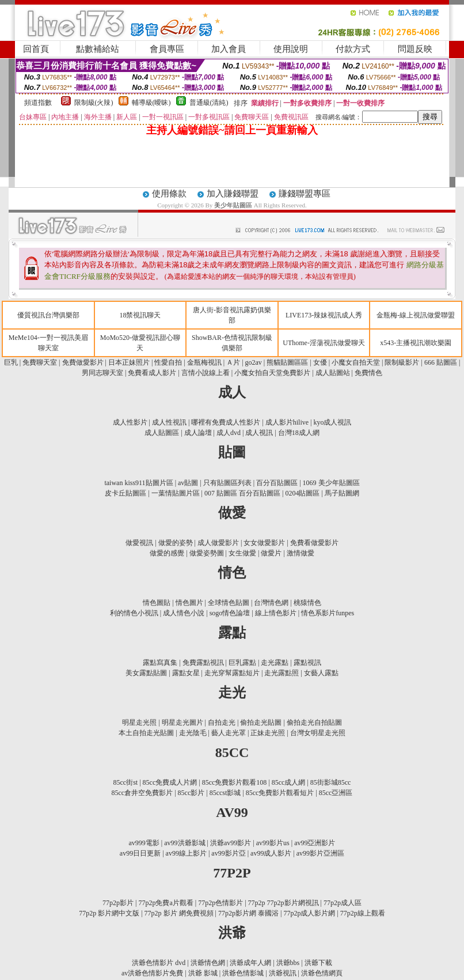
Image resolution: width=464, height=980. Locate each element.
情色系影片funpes (328, 613)
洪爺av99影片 (231, 843)
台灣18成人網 (299, 433)
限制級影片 (402, 362)
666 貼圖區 (441, 362)
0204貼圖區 (302, 493)
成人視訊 (259, 433)
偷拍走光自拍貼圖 (314, 722)
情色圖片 (189, 603)
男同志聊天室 (103, 373)
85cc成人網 (289, 782)
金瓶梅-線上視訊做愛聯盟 (416, 315)
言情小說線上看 (206, 373)
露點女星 (186, 673)
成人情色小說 (184, 613)
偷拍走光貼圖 (261, 722)
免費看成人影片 (152, 373)
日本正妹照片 (129, 362)
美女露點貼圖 (146, 673)
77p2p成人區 (343, 903)
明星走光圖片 (182, 722)
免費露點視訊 (203, 663)
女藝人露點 (321, 673)
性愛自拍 (168, 362)
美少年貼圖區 (234, 205)
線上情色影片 (276, 613)
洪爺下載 (318, 963)
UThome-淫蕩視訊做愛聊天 (324, 343)
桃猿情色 (307, 603)
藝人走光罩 (229, 733)
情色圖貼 (157, 603)
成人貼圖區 (162, 433)
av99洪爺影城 (185, 843)
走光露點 (275, 663)
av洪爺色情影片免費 (152, 973)
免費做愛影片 (83, 362)
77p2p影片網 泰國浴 (248, 913)
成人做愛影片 (218, 543)
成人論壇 (198, 433)
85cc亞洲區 (336, 793)
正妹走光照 (268, 733)
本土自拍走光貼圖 (146, 733)
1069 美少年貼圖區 (331, 483)
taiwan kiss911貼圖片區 (138, 483)
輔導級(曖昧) (151, 103)
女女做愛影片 (264, 543)
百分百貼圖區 (277, 483)
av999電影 (144, 843)
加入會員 (229, 49)
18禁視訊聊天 (140, 315)
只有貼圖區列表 (227, 483)
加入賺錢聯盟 (233, 194)
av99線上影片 (186, 853)
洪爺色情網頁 (322, 973)
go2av (254, 362)
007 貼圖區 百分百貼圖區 (242, 493)
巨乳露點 (242, 663)
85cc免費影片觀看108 (235, 782)
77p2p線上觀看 (363, 913)
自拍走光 (222, 722)
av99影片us (273, 843)
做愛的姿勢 (176, 543)
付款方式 (353, 49)
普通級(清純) (209, 103)
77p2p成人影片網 (309, 913)
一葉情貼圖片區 (176, 493)
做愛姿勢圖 (207, 553)
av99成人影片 (271, 853)
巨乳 (11, 362)
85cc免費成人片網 (170, 782)
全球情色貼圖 (229, 603)
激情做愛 (301, 553)
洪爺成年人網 (250, 963)
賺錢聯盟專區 (305, 194)
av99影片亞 (228, 853)
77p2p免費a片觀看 (166, 903)
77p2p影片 (118, 903)
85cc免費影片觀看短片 (280, 793)
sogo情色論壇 (230, 613)
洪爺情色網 (208, 963)
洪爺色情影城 (243, 973)
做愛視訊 (139, 543)
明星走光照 (139, 722)
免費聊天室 (40, 362)
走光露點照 (282, 673)
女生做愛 (242, 553)
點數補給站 (98, 49)
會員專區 (167, 49)
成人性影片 (130, 422)
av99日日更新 (140, 853)
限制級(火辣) (94, 103)
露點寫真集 (160, 663)
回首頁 (36, 49)
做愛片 (271, 553)
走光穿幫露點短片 (232, 673)
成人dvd (229, 433)
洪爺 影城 (203, 973)
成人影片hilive (287, 422)
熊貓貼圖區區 (287, 362)
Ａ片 (233, 362)
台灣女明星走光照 (318, 733)
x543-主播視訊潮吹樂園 (416, 343)
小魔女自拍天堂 (356, 362)
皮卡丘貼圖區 (125, 493)
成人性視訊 (169, 422)
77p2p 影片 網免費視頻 (179, 913)
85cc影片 (191, 793)
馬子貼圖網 (342, 493)
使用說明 (291, 49)
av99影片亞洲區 (320, 853)
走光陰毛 (193, 733)
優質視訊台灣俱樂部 (48, 315)
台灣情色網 (271, 603)
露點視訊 (307, 663)
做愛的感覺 (167, 553)
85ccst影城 (225, 793)
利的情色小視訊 (134, 613)
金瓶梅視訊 (204, 362)
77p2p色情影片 (220, 903)
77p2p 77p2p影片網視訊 (284, 903)
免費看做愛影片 (314, 543)
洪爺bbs (288, 963)
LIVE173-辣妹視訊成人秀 (324, 315)
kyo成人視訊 (332, 422)
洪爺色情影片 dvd (159, 963)
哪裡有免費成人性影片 (226, 422)
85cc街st (126, 782)
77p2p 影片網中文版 (109, 913)
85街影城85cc (331, 782)
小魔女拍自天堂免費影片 (272, 373)
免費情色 (368, 373)
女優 (320, 362)
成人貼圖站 (333, 373)
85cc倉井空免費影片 (142, 793)
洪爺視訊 (283, 973)
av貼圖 (188, 483)
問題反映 (415, 49)
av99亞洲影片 (315, 843)
